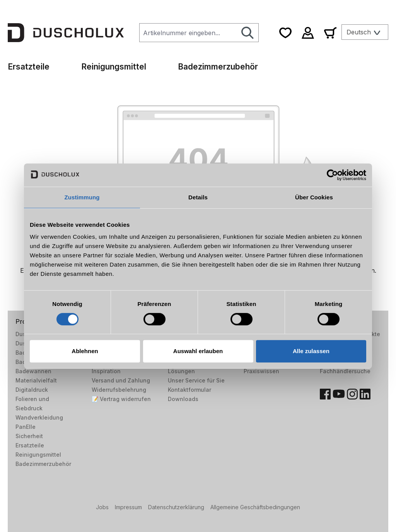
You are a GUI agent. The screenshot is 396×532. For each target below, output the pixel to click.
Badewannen (33, 371)
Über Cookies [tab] (314, 197)
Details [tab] (198, 197)
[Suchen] (248, 33)
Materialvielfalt (36, 380)
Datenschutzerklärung (176, 507)
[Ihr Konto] (308, 33)
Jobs (102, 507)
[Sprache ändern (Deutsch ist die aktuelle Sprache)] (365, 32)
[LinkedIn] (365, 394)
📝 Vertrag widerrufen (121, 399)
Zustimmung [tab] (82, 197)
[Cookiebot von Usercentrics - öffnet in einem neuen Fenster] (332, 175)
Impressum (128, 507)
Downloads (183, 399)
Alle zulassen (311, 351)
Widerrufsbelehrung (119, 390)
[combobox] (188, 33)
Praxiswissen (261, 371)
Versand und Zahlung (121, 380)
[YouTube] (339, 394)
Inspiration (106, 371)
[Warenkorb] (330, 33)
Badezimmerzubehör (43, 464)
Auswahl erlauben (198, 351)
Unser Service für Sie (196, 380)
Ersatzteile (30, 445)
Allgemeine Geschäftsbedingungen (255, 507)
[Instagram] (352, 394)
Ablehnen (85, 351)
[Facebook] (325, 394)
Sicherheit (29, 436)
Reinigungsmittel (38, 455)
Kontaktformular (189, 390)
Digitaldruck (32, 390)
